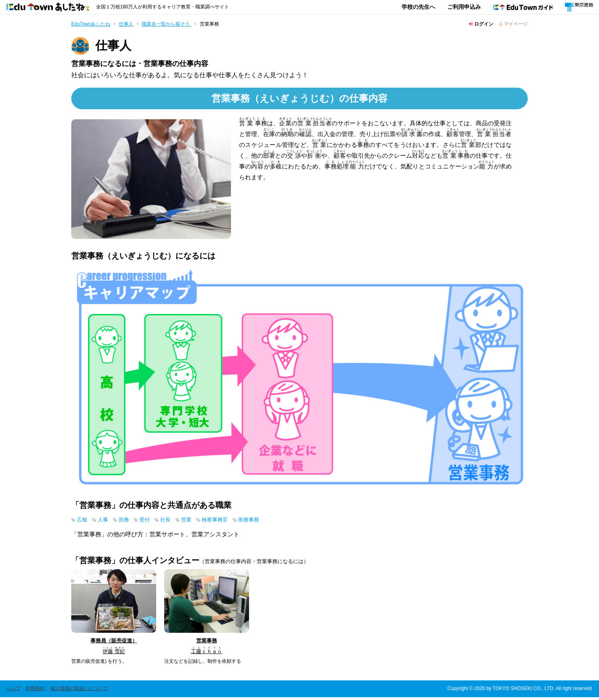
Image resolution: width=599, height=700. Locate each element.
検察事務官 (226, 522)
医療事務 (264, 522)
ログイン (481, 24)
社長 (173, 522)
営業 (195, 522)
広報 (83, 522)
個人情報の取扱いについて (79, 691)
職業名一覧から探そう (166, 24)
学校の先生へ (418, 7)
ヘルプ (13, 691)
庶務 (128, 522)
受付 (150, 522)
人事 (105, 522)
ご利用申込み (464, 7)
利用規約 (35, 691)
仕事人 (126, 24)
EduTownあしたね (91, 24)
